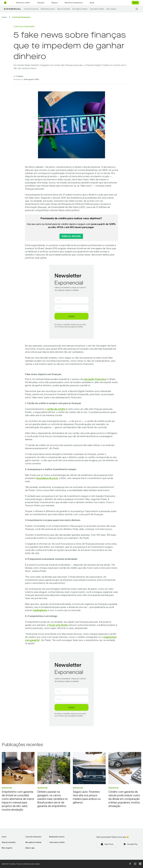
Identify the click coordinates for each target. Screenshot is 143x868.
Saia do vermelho (9, 842)
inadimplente (40, 610)
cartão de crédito (56, 409)
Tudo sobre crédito (57, 842)
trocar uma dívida (58, 625)
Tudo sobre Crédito (97, 9)
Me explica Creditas (80, 9)
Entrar (135, 3)
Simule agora (71, 236)
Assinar (71, 316)
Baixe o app (30, 848)
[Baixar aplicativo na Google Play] (131, 844)
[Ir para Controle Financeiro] (21, 17)
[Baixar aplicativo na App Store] (107, 844)
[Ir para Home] (4, 17)
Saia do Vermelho (64, 9)
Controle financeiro (31, 9)
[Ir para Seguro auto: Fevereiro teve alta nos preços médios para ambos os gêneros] (89, 797)
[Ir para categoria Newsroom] (18, 788)
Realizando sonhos (48, 9)
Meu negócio (111, 9)
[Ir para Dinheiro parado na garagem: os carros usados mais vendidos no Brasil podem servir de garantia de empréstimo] (54, 799)
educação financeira (95, 379)
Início (4, 837)
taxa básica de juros (47, 478)
